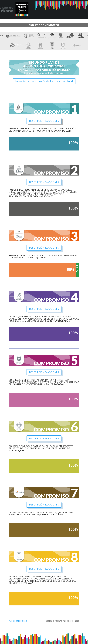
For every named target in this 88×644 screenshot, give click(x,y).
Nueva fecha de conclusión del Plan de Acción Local (44, 81)
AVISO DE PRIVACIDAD (18, 621)
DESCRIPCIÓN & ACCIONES (44, 121)
